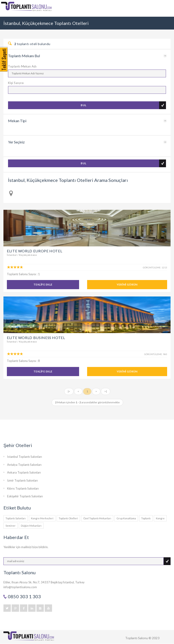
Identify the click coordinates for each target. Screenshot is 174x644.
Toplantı (146, 518)
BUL (83, 105)
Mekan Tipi (17, 121)
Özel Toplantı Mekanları (97, 518)
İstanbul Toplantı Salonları (25, 457)
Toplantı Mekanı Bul (24, 56)
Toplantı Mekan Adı (22, 66)
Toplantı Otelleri (68, 518)
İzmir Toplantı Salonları (22, 480)
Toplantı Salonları (16, 518)
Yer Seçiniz (16, 142)
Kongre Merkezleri (42, 518)
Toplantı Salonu (137, 638)
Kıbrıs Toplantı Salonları (23, 488)
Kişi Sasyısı (16, 83)
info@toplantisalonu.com (20, 587)
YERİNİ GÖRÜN (127, 284)
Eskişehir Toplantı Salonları (25, 496)
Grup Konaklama (126, 518)
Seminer (11, 526)
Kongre (160, 518)
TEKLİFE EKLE (43, 284)
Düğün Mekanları (31, 526)
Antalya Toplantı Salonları (24, 465)
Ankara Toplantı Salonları (24, 472)
